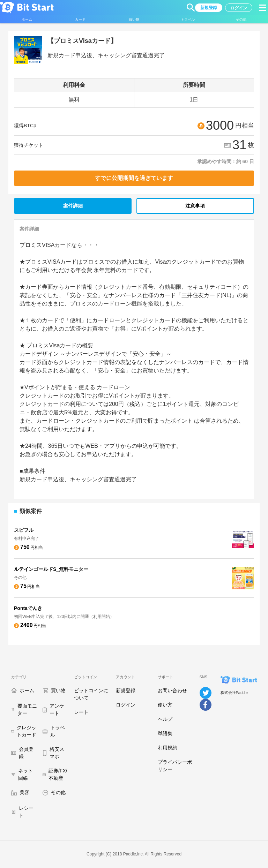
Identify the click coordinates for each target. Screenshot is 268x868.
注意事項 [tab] (195, 206)
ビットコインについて (91, 694)
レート (81, 712)
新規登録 (126, 690)
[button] (191, 8)
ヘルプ (165, 719)
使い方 (165, 705)
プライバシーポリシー (175, 766)
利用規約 (167, 748)
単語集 (165, 733)
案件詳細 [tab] (73, 206)
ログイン (126, 705)
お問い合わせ (172, 690)
